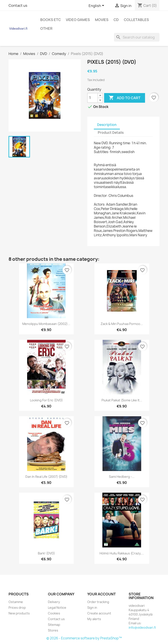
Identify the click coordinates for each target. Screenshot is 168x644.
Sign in (92, 608)
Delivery (54, 602)
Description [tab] (107, 125)
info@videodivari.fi (142, 627)
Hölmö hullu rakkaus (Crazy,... (122, 553)
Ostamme (16, 602)
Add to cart (125, 98)
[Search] (137, 37)
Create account (99, 613)
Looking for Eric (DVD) (46, 400)
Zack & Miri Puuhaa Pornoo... (122, 324)
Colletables (136, 20)
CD (116, 20)
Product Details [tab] (111, 133)
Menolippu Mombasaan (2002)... (46, 324)
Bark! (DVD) (46, 553)
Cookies (54, 613)
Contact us (18, 5)
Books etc (51, 20)
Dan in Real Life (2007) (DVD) (46, 477)
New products (19, 613)
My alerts (94, 619)
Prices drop (17, 608)
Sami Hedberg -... (122, 477)
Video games (78, 20)
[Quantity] (93, 98)
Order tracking (98, 602)
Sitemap (54, 625)
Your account (101, 594)
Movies (102, 20)
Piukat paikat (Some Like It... (122, 400)
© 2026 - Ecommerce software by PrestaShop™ (84, 638)
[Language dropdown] (97, 6)
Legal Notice (57, 608)
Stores (53, 630)
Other (46, 28)
